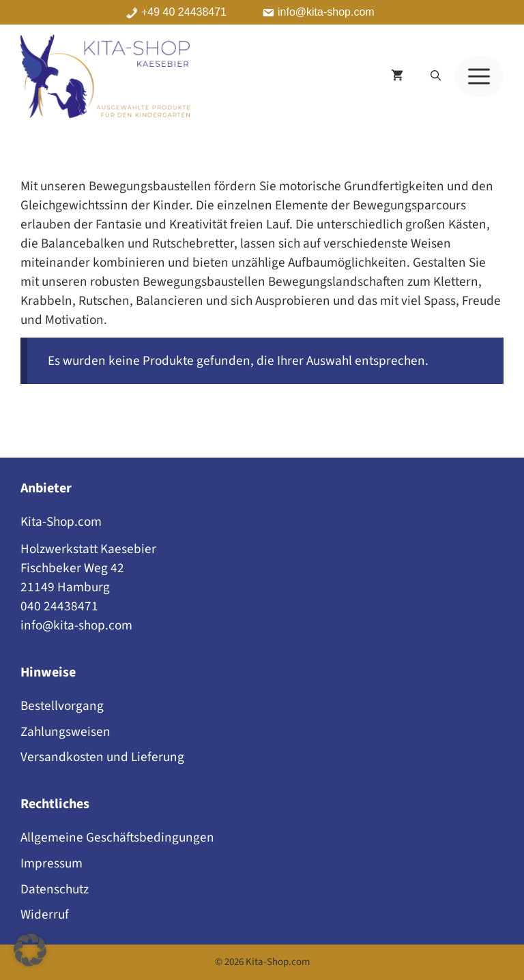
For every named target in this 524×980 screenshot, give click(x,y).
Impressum (52, 863)
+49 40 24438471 (184, 12)
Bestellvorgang (62, 706)
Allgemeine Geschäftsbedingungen (117, 837)
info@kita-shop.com (326, 12)
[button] (436, 76)
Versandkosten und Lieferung (102, 757)
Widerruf (45, 915)
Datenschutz (55, 889)
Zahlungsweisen (65, 732)
